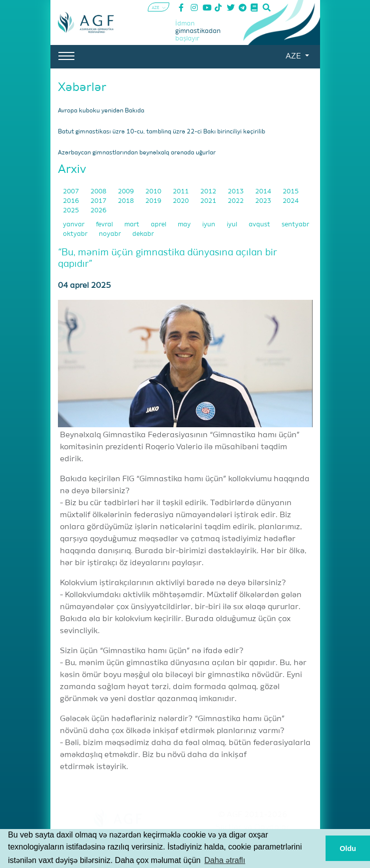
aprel (159, 225)
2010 (154, 192)
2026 (98, 211)
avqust (260, 225)
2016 (72, 201)
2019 (154, 201)
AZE (294, 56)
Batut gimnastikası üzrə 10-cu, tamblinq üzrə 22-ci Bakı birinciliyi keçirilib (162, 132)
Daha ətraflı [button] (225, 860)
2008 (99, 192)
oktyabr (76, 234)
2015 (291, 192)
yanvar (74, 225)
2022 (236, 201)
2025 (72, 211)
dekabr (143, 234)
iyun (209, 225)
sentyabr (295, 225)
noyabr (111, 234)
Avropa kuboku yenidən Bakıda (101, 111)
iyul (233, 225)
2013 (236, 192)
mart (133, 225)
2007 (72, 192)
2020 (182, 201)
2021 (209, 201)
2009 (127, 192)
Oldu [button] (348, 849)
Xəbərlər (82, 87)
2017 (99, 201)
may (185, 225)
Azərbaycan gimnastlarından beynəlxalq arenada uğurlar (137, 153)
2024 (291, 201)
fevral (105, 225)
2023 (264, 201)
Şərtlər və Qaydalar (252, 828)
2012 (209, 192)
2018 (127, 201)
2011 (182, 192)
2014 (264, 192)
